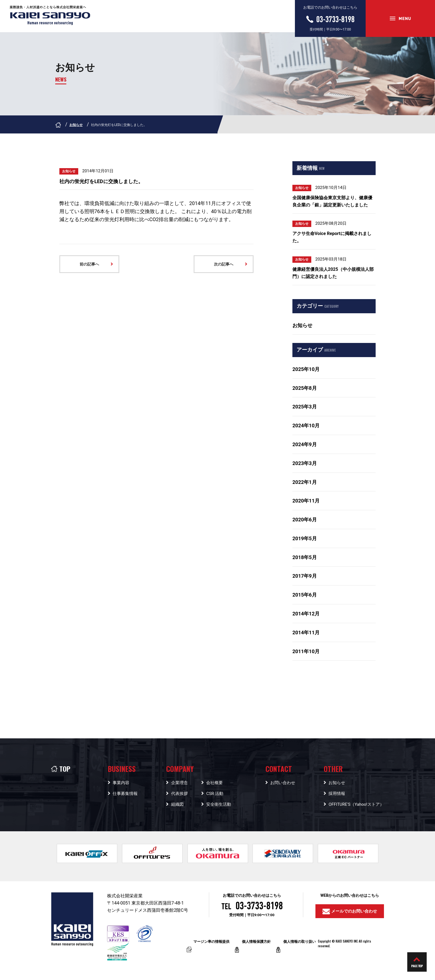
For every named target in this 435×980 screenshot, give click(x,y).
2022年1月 (305, 482)
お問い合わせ (283, 783)
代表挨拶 (179, 794)
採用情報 (337, 794)
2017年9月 (305, 576)
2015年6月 (305, 595)
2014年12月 (306, 614)
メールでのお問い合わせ (350, 912)
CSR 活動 (215, 794)
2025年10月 (306, 369)
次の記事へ (224, 264)
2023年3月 (305, 463)
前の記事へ (89, 264)
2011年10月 (306, 651)
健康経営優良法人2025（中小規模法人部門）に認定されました (333, 273)
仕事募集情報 (125, 794)
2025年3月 (305, 407)
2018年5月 (305, 557)
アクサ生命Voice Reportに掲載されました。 (332, 237)
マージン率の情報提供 (211, 946)
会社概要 (214, 783)
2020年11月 (306, 501)
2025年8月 (305, 388)
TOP (61, 769)
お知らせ (76, 125)
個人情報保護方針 (256, 946)
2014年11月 (306, 632)
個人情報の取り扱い (299, 946)
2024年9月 (305, 444)
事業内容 (121, 783)
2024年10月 (306, 425)
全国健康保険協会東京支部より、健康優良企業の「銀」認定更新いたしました (332, 201)
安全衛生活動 (219, 804)
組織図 (177, 804)
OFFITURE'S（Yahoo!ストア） (356, 804)
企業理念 (179, 783)
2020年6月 (305, 520)
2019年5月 (305, 538)
